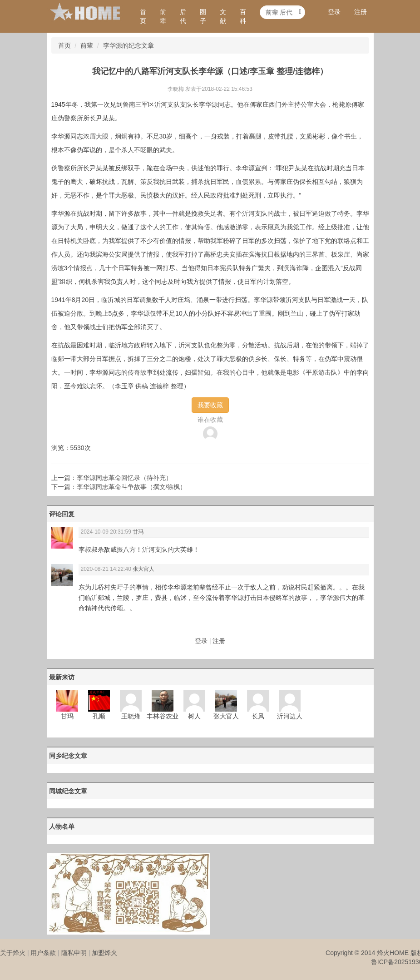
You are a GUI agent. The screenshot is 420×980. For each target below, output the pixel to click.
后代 (183, 16)
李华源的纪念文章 (128, 45)
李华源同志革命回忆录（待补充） (124, 478)
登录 (334, 12)
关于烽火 (13, 953)
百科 (243, 16)
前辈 (163, 16)
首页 (143, 16)
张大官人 (143, 569)
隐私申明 (74, 953)
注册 (361, 12)
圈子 (203, 16)
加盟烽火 (104, 953)
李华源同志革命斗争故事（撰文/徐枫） (132, 487)
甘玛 (138, 532)
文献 (223, 16)
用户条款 (43, 953)
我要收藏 (210, 405)
